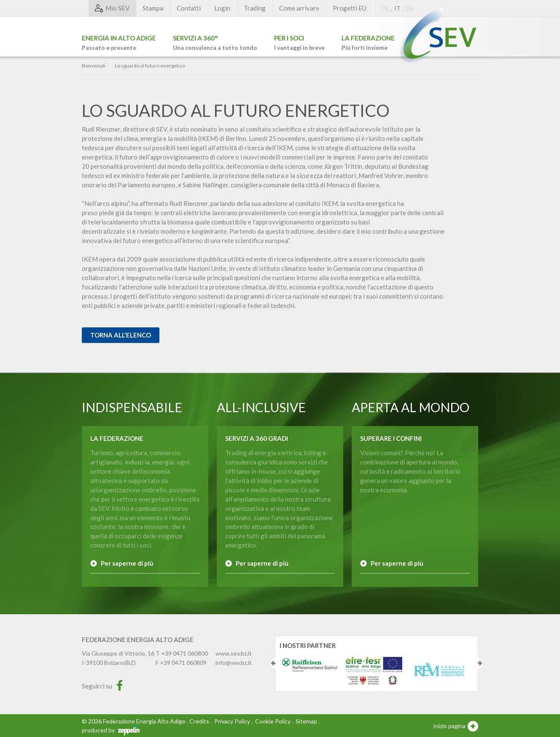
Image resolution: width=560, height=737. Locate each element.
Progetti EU (350, 8)
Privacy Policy (232, 721)
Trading (255, 8)
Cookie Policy (273, 721)
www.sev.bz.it (234, 653)
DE (385, 8)
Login (222, 8)
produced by (111, 730)
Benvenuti (94, 66)
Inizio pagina (456, 726)
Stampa (153, 8)
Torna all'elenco (121, 335)
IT (397, 8)
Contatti (189, 8)
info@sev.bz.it (234, 663)
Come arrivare (299, 8)
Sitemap (306, 721)
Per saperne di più (127, 563)
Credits (199, 721)
